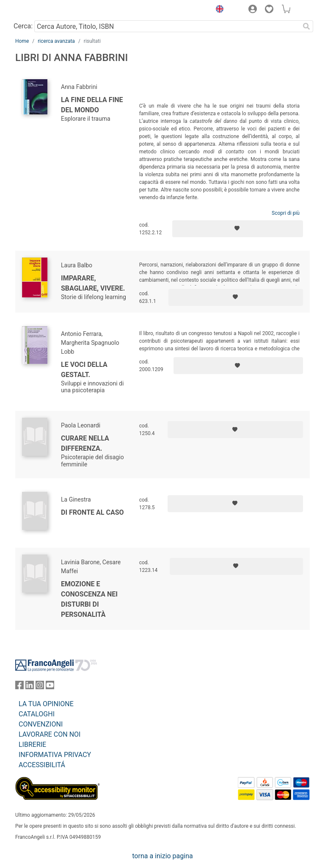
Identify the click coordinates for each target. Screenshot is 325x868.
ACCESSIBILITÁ (42, 765)
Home (22, 41)
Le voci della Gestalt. (84, 370)
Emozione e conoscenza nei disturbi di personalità (89, 599)
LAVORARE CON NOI (50, 734)
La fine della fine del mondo (92, 105)
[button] (218, 10)
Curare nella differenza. (85, 443)
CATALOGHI (37, 714)
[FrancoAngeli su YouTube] (50, 687)
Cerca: (23, 26)
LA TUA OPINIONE (46, 704)
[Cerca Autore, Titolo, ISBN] (167, 26)
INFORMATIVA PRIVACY (55, 755)
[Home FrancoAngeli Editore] (44, 10)
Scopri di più (286, 213)
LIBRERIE (32, 745)
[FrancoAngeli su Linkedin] (30, 687)
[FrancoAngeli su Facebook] (19, 687)
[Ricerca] (306, 26)
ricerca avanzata (56, 41)
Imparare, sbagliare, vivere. (93, 283)
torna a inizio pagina (162, 856)
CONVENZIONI (41, 724)
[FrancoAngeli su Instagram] (40, 687)
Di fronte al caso (92, 512)
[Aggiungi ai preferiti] (238, 229)
